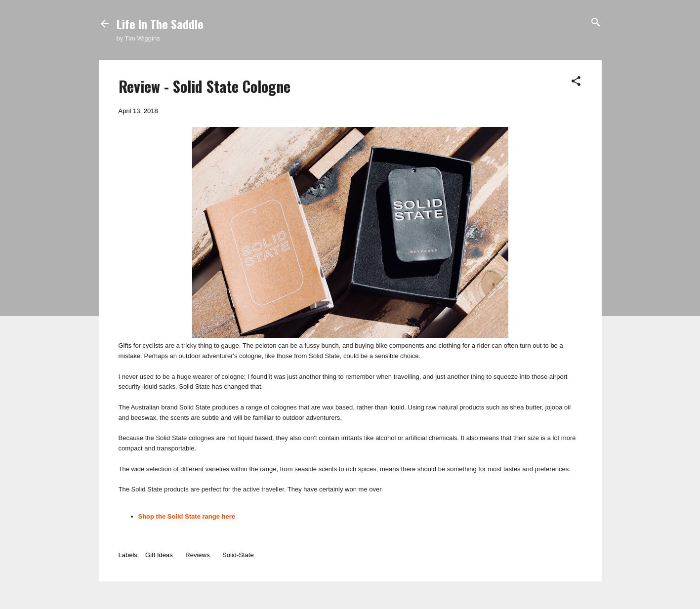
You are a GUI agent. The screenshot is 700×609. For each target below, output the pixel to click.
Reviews (197, 555)
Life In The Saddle (160, 24)
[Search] (596, 23)
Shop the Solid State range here (187, 516)
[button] (576, 82)
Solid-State (238, 555)
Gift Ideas (159, 555)
